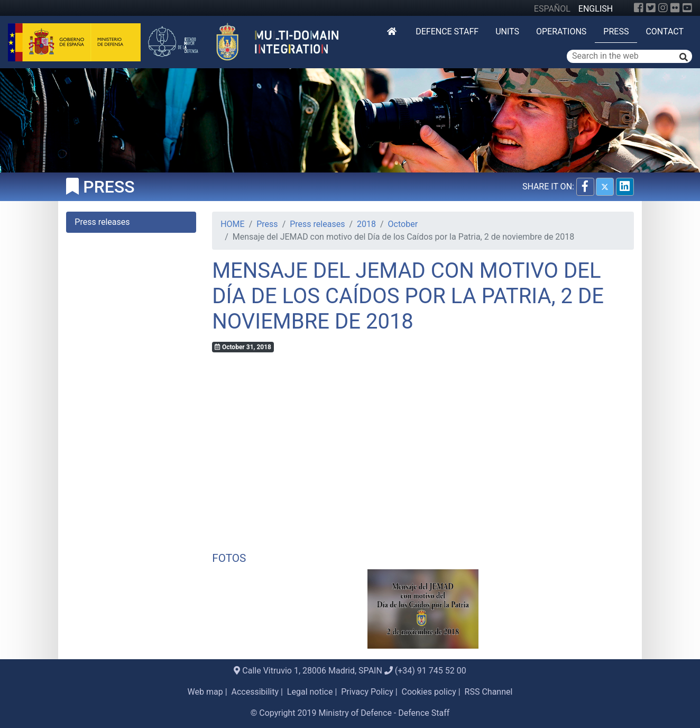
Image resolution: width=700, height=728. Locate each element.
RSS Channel (489, 692)
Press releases (317, 224)
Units (507, 31)
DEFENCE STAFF (447, 31)
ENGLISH (596, 9)
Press (616, 31)
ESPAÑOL (552, 9)
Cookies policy (429, 692)
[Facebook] (639, 8)
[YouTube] (687, 8)
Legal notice (310, 692)
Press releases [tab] (102, 222)
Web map (205, 692)
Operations (561, 31)
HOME (232, 224)
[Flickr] (675, 8)
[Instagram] (663, 8)
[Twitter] (651, 8)
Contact (665, 31)
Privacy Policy (367, 692)
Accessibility (255, 692)
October (403, 224)
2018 (366, 224)
